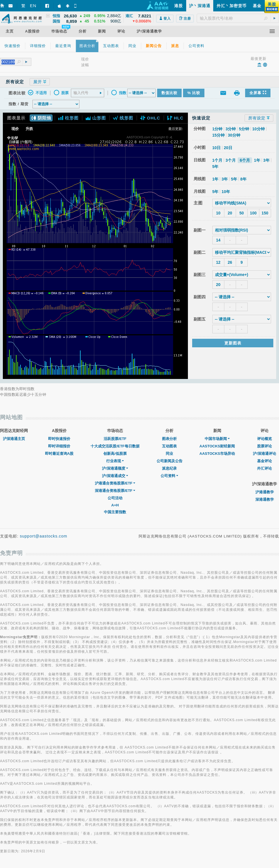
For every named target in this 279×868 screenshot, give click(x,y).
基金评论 (264, 461)
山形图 (96, 118)
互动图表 (169, 446)
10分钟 (259, 129)
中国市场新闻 (217, 439)
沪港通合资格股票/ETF (115, 483)
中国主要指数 (115, 512)
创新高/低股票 (115, 454)
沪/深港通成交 (115, 476)
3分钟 (231, 129)
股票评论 (264, 446)
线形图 (123, 118)
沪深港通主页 (14, 439)
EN (33, 6)
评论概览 (264, 439)
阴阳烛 (41, 118)
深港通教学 (265, 499)
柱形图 (68, 118)
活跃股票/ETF (115, 439)
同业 (169, 454)
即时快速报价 (59, 439)
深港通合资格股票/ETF (115, 491)
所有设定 (259, 118)
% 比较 (194, 93)
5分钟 (244, 129)
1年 (257, 160)
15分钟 (219, 135)
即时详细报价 (59, 446)
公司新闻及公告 (170, 461)
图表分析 (169, 439)
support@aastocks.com (44, 536)
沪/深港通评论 (264, 454)
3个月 (231, 160)
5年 (216, 167)
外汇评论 (264, 468)
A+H (115, 505)
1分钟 (218, 129)
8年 (243, 179)
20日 (228, 148)
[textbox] (238, 18)
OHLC (150, 118)
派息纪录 (169, 468)
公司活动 (115, 498)
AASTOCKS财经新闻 (217, 446)
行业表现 (115, 461)
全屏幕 (258, 93)
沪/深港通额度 (115, 468)
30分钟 (234, 135)
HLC (176, 118)
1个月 (218, 160)
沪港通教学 (265, 492)
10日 (217, 148)
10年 (226, 192)
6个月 (245, 160)
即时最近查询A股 (59, 454)
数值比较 (169, 93)
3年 (266, 160)
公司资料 (169, 476)
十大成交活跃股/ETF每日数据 (115, 446)
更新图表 (233, 343)
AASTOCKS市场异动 (217, 454)
